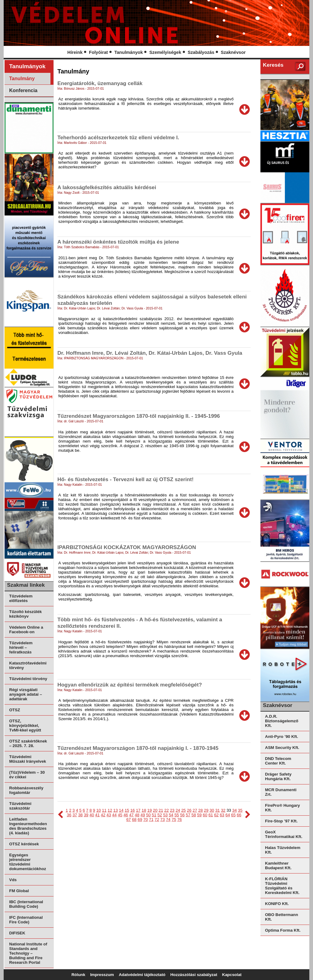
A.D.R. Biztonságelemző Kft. (282, 721)
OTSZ (15, 710)
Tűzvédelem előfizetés (21, 598)
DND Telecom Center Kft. (278, 761)
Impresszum (102, 975)
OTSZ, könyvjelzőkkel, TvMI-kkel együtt (25, 726)
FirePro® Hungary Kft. (282, 808)
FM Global (19, 891)
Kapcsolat (232, 975)
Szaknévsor (233, 52)
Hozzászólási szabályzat (194, 975)
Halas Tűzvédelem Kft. (283, 850)
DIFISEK (17, 933)
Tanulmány (22, 79)
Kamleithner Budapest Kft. (278, 866)
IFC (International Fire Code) (26, 920)
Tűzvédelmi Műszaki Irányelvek (28, 759)
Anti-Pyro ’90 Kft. (282, 737)
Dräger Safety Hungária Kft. (278, 776)
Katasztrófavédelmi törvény (28, 665)
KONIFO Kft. (277, 904)
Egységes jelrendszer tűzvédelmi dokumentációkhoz (28, 862)
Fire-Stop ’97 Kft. (281, 821)
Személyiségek (165, 52)
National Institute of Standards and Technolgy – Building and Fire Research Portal (28, 953)
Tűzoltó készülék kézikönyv (26, 614)
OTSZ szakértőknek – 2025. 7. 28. (28, 743)
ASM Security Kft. (282, 748)
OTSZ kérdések (24, 844)
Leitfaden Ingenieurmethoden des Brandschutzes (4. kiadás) (28, 826)
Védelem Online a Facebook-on (26, 630)
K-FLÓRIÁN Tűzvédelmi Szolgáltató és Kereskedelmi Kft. (282, 886)
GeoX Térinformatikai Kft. (284, 834)
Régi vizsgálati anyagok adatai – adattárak (26, 694)
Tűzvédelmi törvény (28, 679)
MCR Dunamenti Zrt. (281, 792)
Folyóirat (98, 52)
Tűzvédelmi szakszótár (20, 806)
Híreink (75, 52)
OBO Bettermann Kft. (282, 917)
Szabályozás (201, 52)
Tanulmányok (129, 52)
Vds (13, 880)
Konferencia (23, 90)
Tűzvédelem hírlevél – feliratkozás (21, 647)
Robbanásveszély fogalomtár (26, 790)
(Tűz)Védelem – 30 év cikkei (27, 775)
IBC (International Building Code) (26, 904)
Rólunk (78, 975)
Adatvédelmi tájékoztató (142, 975)
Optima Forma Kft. (283, 930)
